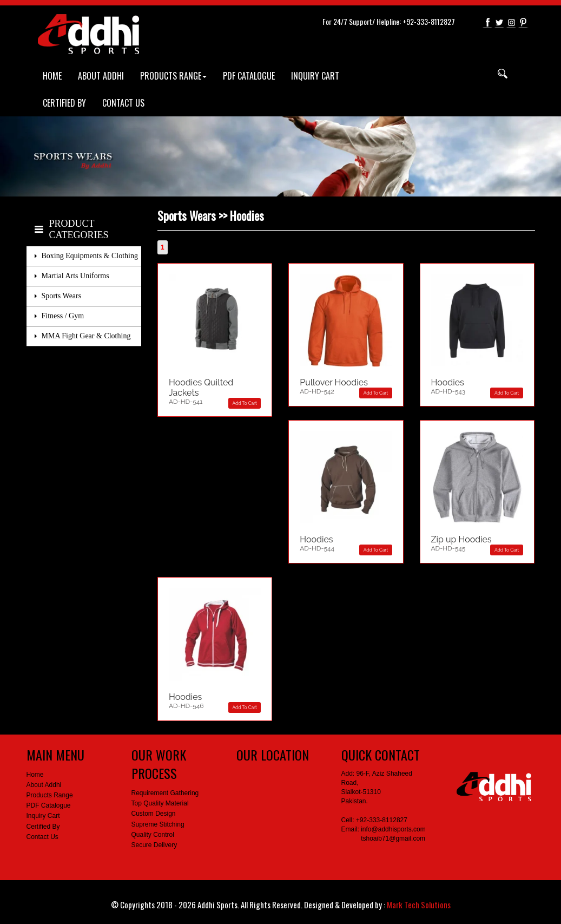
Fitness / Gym (63, 316)
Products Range (50, 795)
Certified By (43, 827)
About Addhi (44, 785)
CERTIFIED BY (64, 103)
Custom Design (154, 814)
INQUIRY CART (315, 76)
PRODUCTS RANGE (173, 76)
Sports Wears (62, 296)
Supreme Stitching (158, 824)
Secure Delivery (154, 845)
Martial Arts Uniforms (75, 276)
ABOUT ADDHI (101, 76)
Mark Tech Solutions (419, 905)
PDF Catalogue (49, 805)
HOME (52, 76)
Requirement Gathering (165, 793)
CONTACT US (123, 103)
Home (35, 775)
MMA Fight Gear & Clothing (86, 336)
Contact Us (42, 837)
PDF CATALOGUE (249, 76)
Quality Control (153, 835)
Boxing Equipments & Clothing (90, 256)
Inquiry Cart (43, 816)
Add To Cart (245, 403)
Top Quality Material (160, 803)
